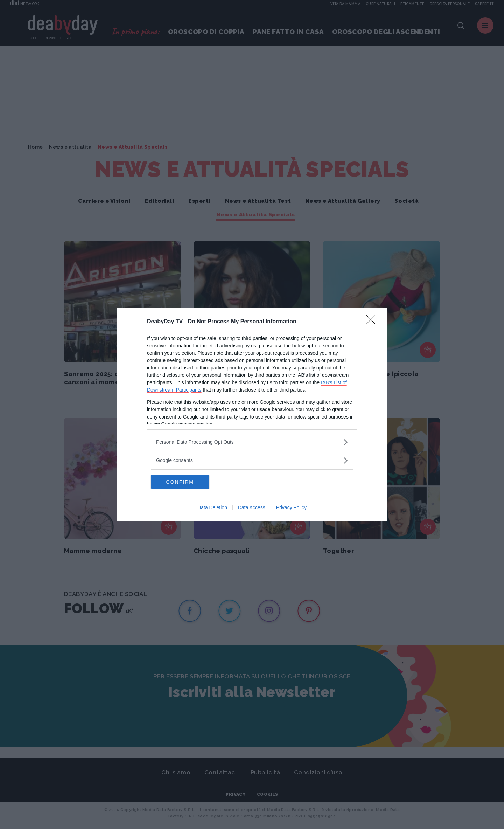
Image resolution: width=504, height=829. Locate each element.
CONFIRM (184, 482)
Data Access (252, 508)
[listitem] (252, 442)
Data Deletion (212, 508)
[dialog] (252, 415)
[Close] (373, 322)
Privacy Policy (291, 508)
